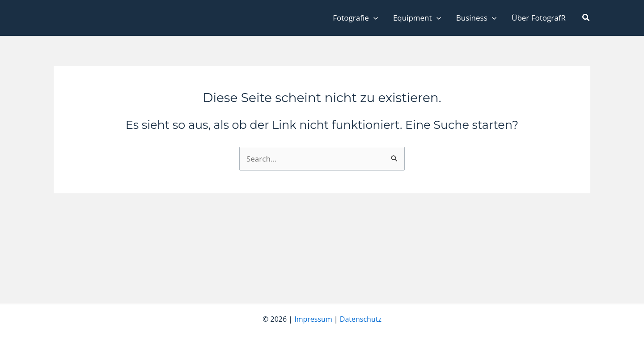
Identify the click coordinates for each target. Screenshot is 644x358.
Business (476, 18)
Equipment (417, 18)
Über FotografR (539, 18)
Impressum (313, 319)
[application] (373, 18)
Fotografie (355, 18)
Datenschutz (361, 319)
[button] (586, 18)
